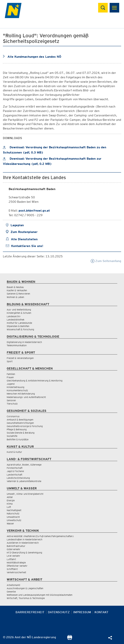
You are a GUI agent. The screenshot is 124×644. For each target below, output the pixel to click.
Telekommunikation (17, 345)
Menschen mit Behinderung (21, 394)
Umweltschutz (14, 520)
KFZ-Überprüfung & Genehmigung (24, 553)
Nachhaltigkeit (14, 510)
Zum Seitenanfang (106, 261)
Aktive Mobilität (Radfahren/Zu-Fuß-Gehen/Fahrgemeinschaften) (40, 536)
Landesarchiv (14, 316)
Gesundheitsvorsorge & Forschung (25, 426)
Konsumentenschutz (17, 390)
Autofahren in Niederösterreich (23, 543)
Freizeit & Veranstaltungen (20, 358)
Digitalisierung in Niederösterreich (24, 342)
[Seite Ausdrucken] (70, 639)
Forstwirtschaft (15, 468)
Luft (9, 507)
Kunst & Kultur (14, 452)
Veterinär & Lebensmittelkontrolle (24, 481)
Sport (10, 361)
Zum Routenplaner (24, 232)
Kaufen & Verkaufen (17, 290)
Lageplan (17, 225)
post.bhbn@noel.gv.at (34, 211)
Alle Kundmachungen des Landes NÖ (34, 57)
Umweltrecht (13, 517)
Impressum (82, 612)
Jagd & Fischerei (15, 471)
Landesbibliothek (16, 320)
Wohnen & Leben (15, 297)
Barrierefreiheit (30, 612)
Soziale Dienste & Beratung (21, 433)
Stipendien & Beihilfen (18, 326)
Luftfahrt (11, 559)
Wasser (10, 523)
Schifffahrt (12, 569)
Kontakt (101, 612)
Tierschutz (12, 404)
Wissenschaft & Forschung (20, 329)
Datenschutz (59, 612)
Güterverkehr (14, 549)
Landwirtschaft (14, 475)
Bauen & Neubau (15, 287)
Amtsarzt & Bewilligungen (20, 420)
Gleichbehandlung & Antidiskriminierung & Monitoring (35, 381)
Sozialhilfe (12, 436)
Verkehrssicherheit (16, 572)
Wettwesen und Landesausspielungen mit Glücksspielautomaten (40, 595)
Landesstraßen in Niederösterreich (25, 539)
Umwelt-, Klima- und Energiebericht (25, 494)
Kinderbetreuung (16, 387)
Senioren (11, 400)
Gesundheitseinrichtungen (20, 423)
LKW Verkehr (13, 556)
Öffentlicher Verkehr (17, 566)
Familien (11, 374)
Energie (11, 500)
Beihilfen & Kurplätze (18, 439)
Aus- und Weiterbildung (19, 310)
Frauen (10, 377)
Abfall (10, 497)
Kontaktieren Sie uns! (27, 246)
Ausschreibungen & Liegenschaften (25, 588)
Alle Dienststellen (24, 239)
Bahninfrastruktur (16, 546)
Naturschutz (13, 513)
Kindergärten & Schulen (19, 313)
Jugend (11, 384)
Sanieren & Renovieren (18, 294)
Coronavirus (13, 416)
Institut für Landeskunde (19, 323)
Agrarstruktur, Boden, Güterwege (24, 465)
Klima (10, 504)
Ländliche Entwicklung (18, 478)
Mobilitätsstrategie (16, 563)
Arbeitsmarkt (13, 585)
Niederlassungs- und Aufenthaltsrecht (26, 397)
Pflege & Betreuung (17, 429)
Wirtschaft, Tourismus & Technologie (26, 598)
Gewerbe (11, 592)
